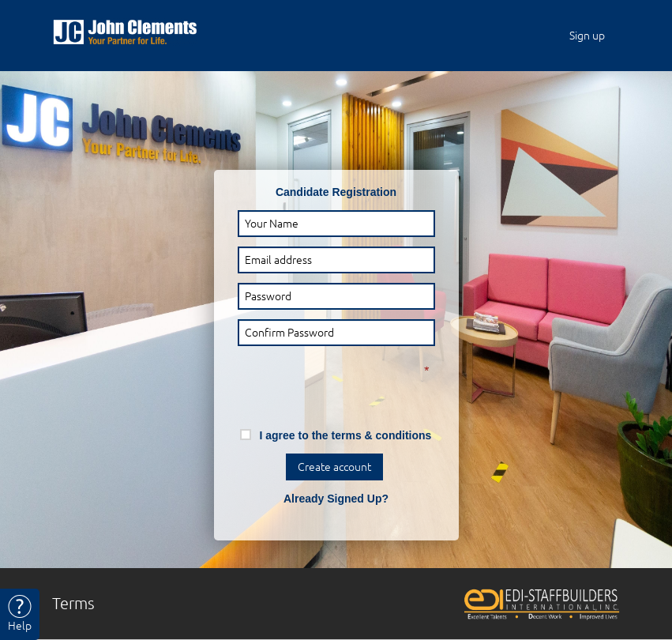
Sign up (587, 36)
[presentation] (321, 380)
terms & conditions (382, 435)
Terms (73, 603)
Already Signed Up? (336, 499)
